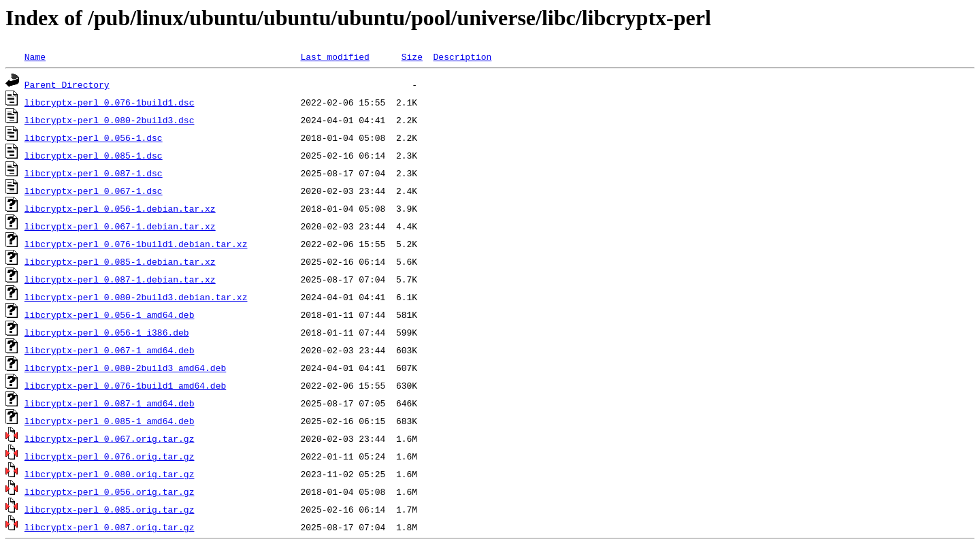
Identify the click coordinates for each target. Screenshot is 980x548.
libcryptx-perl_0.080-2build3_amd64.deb (125, 368)
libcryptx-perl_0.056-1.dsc (94, 138)
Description (462, 57)
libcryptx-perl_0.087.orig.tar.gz (110, 527)
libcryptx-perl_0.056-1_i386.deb (107, 332)
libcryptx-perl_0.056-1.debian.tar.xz (120, 208)
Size (412, 57)
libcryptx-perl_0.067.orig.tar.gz (110, 438)
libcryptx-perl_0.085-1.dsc (94, 155)
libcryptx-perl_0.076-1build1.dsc (110, 102)
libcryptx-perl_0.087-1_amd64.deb (110, 403)
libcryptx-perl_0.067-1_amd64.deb (110, 350)
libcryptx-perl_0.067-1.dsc (94, 191)
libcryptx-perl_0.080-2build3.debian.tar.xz (136, 297)
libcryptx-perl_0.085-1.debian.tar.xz (120, 261)
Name (35, 57)
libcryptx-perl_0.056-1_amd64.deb (110, 315)
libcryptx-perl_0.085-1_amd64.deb (110, 421)
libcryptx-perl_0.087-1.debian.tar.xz (120, 279)
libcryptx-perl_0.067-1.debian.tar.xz (120, 226)
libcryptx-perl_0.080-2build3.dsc (110, 120)
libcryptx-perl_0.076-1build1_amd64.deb (125, 385)
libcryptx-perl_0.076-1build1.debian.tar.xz (136, 244)
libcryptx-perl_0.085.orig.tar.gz (110, 509)
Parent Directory (67, 84)
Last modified (334, 57)
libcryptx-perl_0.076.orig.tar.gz (110, 456)
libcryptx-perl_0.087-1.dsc (94, 173)
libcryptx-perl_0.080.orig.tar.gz (110, 474)
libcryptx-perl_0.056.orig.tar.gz (110, 491)
